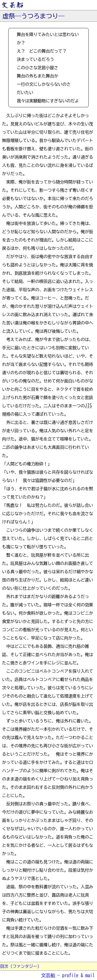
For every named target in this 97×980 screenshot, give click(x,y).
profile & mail (78, 975)
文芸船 (48, 975)
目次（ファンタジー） (21, 966)
